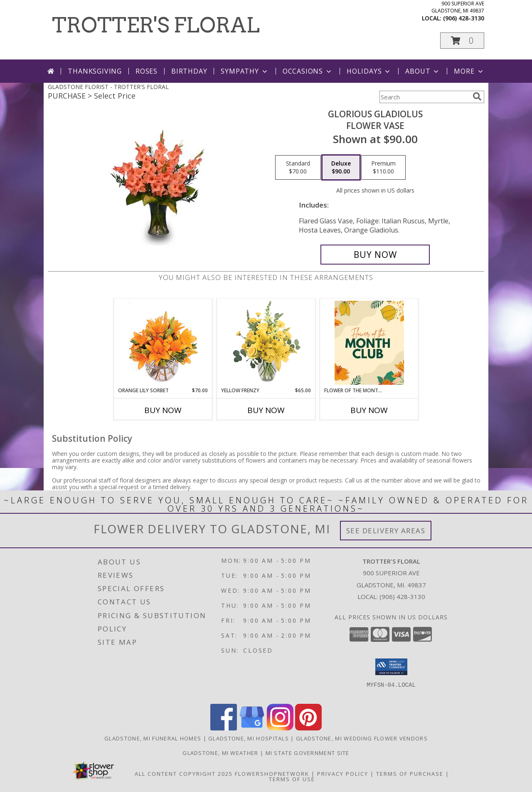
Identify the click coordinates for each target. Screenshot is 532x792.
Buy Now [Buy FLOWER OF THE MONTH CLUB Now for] (369, 410)
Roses (147, 71)
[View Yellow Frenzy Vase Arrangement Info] (266, 343)
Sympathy (245, 71)
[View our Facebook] (224, 728)
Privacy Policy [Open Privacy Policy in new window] (343, 774)
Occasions (308, 71)
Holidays (369, 71)
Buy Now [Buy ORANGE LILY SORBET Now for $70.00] (163, 410)
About (423, 71)
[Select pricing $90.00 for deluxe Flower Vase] (341, 168)
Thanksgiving (95, 71)
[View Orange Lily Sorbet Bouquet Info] (163, 343)
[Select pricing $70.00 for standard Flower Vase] (298, 168)
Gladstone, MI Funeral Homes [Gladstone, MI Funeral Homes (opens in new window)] (153, 738)
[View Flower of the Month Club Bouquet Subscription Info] (369, 343)
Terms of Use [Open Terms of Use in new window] (292, 779)
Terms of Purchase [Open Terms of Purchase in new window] (410, 774)
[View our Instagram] (280, 728)
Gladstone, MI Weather (220, 753)
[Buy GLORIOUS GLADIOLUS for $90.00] (375, 255)
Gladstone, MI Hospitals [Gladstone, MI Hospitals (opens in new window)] (249, 738)
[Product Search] (424, 97)
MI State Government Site (308, 753)
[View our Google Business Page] (252, 728)
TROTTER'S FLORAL (156, 25)
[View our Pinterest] (308, 728)
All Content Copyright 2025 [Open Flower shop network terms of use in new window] (184, 774)
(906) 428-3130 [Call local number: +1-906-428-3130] (464, 18)
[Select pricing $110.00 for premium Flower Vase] (383, 168)
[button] (462, 41)
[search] (477, 97)
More (469, 71)
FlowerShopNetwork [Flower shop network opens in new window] (272, 774)
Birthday (189, 71)
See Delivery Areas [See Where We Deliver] (386, 531)
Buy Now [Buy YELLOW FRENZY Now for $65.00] (266, 410)
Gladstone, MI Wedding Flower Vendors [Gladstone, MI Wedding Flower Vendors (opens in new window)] (362, 738)
